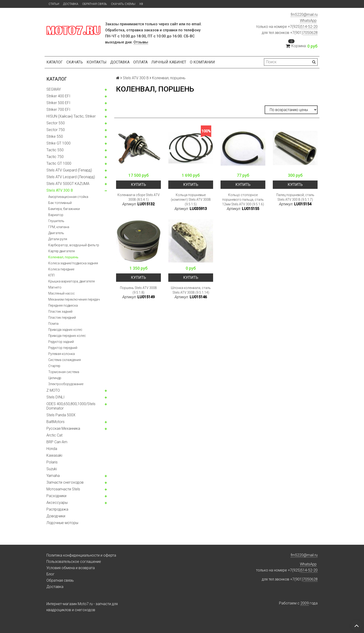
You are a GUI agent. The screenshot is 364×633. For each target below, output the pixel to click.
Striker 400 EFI (58, 96)
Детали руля (58, 239)
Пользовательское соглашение (74, 562)
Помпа (53, 324)
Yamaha (53, 476)
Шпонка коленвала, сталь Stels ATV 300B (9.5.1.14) (191, 290)
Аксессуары (57, 503)
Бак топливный (60, 203)
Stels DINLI (55, 397)
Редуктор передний (63, 348)
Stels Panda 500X (61, 415)
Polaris (52, 462)
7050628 (310, 33)
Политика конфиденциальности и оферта (81, 555)
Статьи (54, 4)
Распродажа (57, 509)
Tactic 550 (55, 150)
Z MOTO (53, 390)
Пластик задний (60, 312)
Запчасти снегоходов (65, 482)
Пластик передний (62, 318)
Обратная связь (95, 4)
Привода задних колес (65, 330)
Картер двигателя (62, 251)
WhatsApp (308, 21)
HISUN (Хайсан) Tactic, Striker (71, 116)
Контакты (97, 62)
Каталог (55, 62)
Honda (52, 449)
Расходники (56, 496)
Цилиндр (55, 378)
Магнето (55, 287)
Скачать (75, 62)
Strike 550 (55, 136)
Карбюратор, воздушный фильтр (74, 245)
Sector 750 (56, 130)
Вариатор (56, 215)
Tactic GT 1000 (59, 163)
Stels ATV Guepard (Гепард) (69, 170)
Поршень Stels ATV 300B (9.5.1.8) (138, 290)
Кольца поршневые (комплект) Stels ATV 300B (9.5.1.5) (191, 200)
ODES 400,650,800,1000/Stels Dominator (71, 406)
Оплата (140, 62)
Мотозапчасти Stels (63, 489)
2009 (305, 603)
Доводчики (56, 516)
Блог (50, 574)
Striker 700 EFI (58, 110)
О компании (202, 62)
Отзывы (141, 42)
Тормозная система (64, 372)
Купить (138, 185)
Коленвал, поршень (63, 257)
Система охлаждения (65, 360)
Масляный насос (62, 293)
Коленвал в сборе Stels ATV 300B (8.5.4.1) (139, 197)
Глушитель (56, 221)
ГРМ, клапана (59, 227)
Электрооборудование (66, 384)
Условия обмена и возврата (71, 568)
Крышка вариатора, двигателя (71, 281)
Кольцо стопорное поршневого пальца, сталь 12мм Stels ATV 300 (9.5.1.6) (243, 200)
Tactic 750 (55, 157)
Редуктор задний (61, 342)
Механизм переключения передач (74, 299)
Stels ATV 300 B (60, 190)
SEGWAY (54, 89)
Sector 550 (56, 123)
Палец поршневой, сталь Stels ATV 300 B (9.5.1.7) (295, 197)
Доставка (71, 4)
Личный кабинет (169, 62)
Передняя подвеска (63, 305)
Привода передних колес (67, 336)
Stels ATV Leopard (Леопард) (71, 177)
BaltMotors (55, 422)
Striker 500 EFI (58, 103)
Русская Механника (63, 428)
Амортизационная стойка (68, 197)
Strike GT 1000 (58, 143)
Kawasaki (54, 455)
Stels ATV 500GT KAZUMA (68, 184)
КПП (51, 275)
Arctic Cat (54, 435)
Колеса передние (61, 269)
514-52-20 (309, 27)
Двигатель (56, 233)
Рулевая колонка (62, 354)
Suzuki (52, 469)
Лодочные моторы (62, 523)
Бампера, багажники (64, 209)
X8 (141, 4)
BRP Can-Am (57, 442)
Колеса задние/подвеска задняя (73, 263)
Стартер (54, 366)
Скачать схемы (123, 4)
